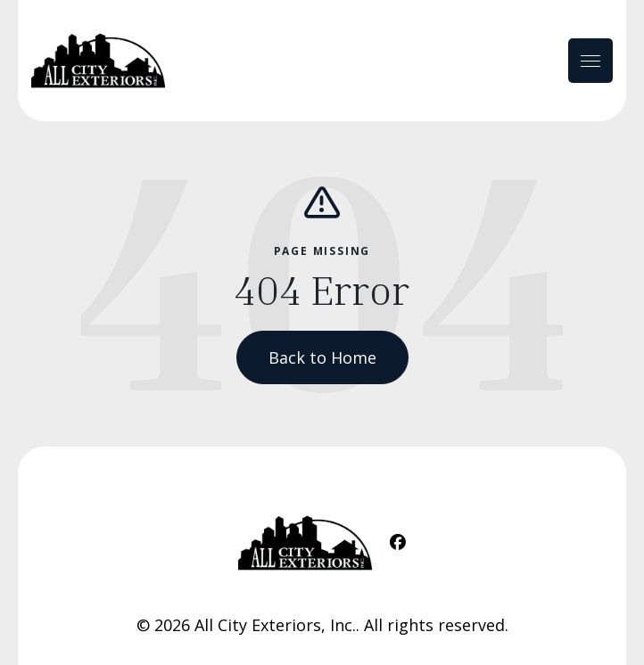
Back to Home (322, 357)
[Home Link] (98, 61)
